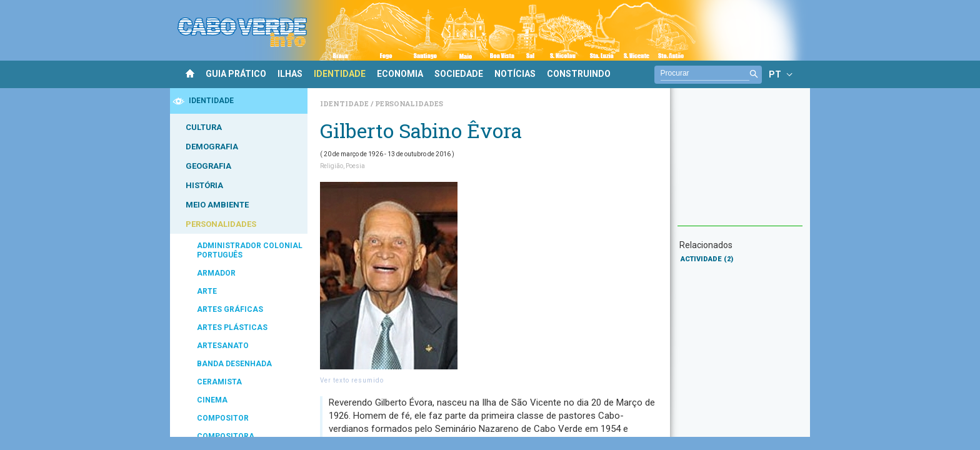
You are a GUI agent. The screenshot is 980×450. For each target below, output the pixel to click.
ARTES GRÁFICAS (230, 309)
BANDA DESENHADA (234, 364)
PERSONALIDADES (221, 224)
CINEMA (212, 400)
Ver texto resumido (352, 380)
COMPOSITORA (226, 436)
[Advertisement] (740, 163)
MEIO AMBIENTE (217, 205)
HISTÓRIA (204, 185)
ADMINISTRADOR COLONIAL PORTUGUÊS (250, 250)
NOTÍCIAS (515, 74)
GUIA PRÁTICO (236, 74)
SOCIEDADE (459, 74)
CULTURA (204, 127)
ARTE (207, 291)
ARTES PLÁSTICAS (232, 327)
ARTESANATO (223, 346)
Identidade (345, 103)
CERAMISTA (219, 382)
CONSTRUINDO (579, 74)
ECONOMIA (400, 74)
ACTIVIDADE (707, 259)
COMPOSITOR (223, 418)
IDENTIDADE (340, 74)
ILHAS (290, 74)
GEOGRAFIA (208, 166)
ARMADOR (216, 273)
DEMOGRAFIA (212, 147)
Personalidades (409, 103)
